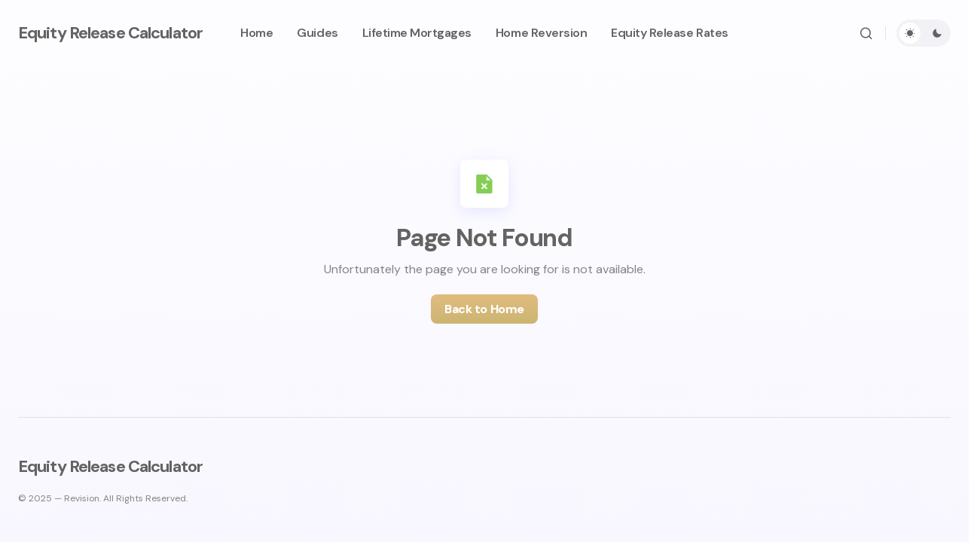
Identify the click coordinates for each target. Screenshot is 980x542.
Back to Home (484, 309)
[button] (866, 33)
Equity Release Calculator (110, 33)
